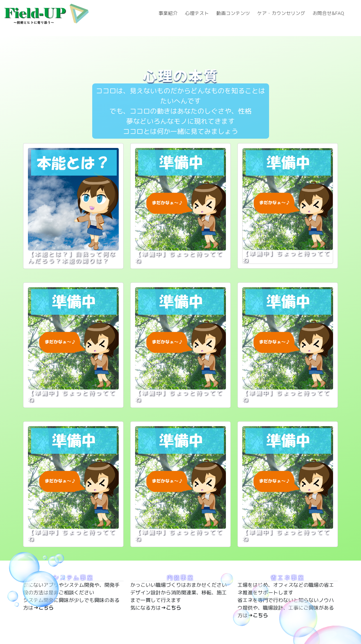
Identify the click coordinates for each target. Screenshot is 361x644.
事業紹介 (168, 13)
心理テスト (197, 13)
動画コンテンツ (233, 13)
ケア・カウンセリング (281, 13)
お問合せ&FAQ (328, 13)
